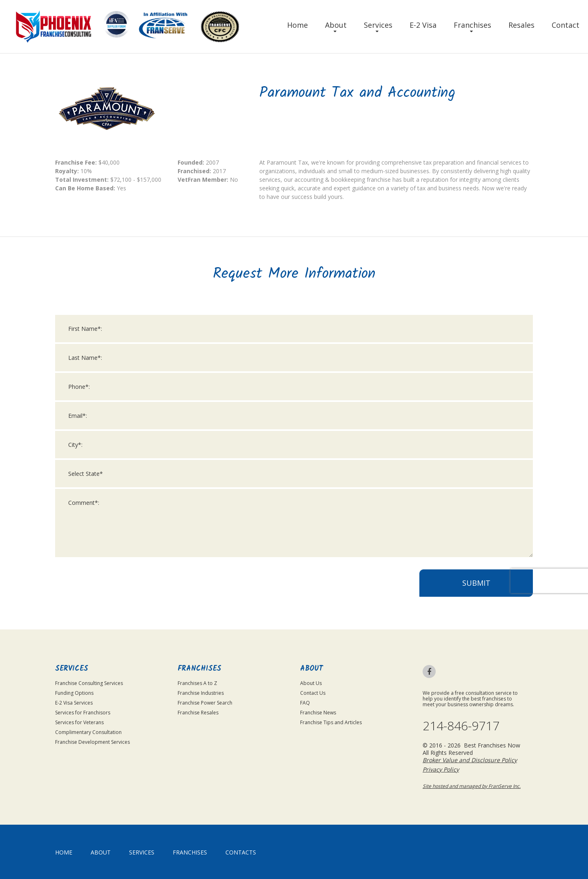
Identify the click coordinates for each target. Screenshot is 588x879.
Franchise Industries (201, 693)
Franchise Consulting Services (89, 683)
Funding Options (74, 693)
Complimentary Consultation (88, 732)
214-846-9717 (461, 726)
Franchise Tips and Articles (331, 722)
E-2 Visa (423, 25)
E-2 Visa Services (74, 703)
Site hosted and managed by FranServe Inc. (472, 786)
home (64, 852)
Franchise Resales (198, 713)
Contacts (241, 852)
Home (297, 25)
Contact (566, 25)
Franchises (472, 25)
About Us (311, 683)
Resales (521, 25)
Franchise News (318, 713)
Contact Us (313, 693)
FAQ (305, 703)
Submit (476, 583)
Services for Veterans (79, 722)
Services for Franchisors (83, 713)
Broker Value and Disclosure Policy (470, 760)
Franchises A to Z (197, 683)
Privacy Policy (441, 769)
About (336, 25)
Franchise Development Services (92, 742)
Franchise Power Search (205, 703)
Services (378, 25)
